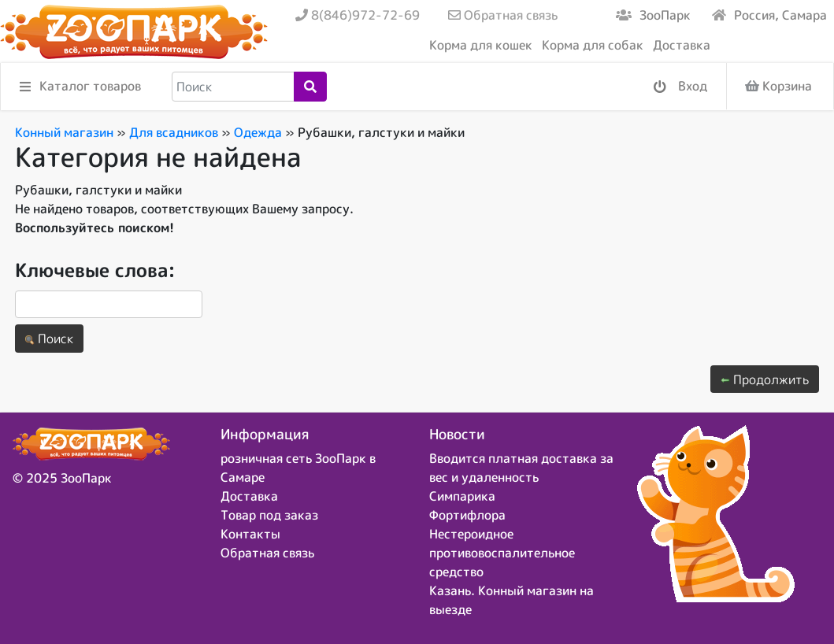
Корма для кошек (481, 45)
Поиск (49, 339)
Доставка (682, 45)
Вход (680, 87)
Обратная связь (503, 15)
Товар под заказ (269, 515)
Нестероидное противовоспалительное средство (502, 553)
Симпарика (462, 496)
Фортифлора (467, 515)
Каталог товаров (80, 87)
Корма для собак (593, 45)
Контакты (250, 534)
